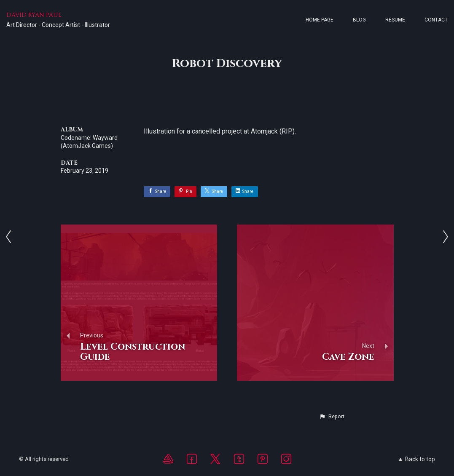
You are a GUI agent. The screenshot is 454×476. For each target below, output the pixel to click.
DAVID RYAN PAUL (34, 15)
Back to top (417, 459)
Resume (395, 20)
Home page (320, 20)
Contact (436, 20)
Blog (359, 20)
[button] (332, 417)
